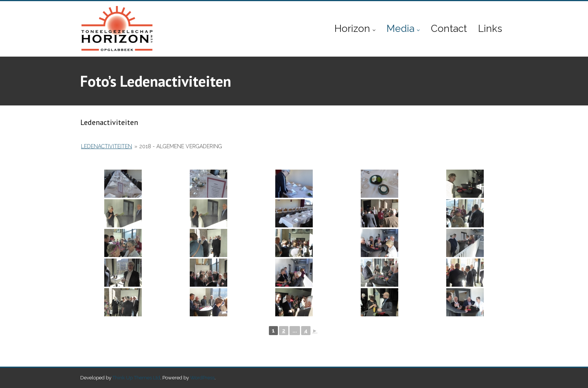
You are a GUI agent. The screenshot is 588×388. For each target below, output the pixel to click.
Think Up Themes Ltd (136, 378)
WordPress (202, 378)
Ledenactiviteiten (106, 146)
